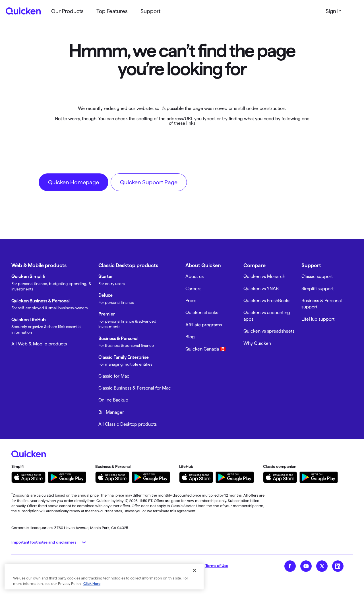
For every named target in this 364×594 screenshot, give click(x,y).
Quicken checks (202, 313)
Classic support (317, 276)
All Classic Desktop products (128, 424)
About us (195, 276)
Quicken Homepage (74, 182)
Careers (193, 289)
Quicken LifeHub (29, 320)
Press (191, 301)
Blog (190, 337)
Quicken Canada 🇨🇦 (206, 349)
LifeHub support (318, 319)
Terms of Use (217, 566)
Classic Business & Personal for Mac (135, 388)
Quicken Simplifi (28, 276)
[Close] (195, 570)
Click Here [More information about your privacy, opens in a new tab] (92, 583)
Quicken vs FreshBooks (267, 301)
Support (150, 11)
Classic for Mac (114, 376)
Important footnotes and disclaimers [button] (44, 542)
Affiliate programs (204, 325)
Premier (107, 314)
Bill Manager (111, 412)
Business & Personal (118, 338)
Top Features (112, 11)
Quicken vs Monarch (264, 276)
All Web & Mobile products (39, 344)
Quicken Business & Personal (41, 301)
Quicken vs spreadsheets (269, 331)
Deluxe (106, 295)
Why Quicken (257, 343)
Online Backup (113, 400)
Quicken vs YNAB (261, 289)
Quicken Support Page (149, 182)
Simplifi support (318, 289)
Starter (106, 276)
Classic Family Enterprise (124, 357)
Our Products (67, 11)
